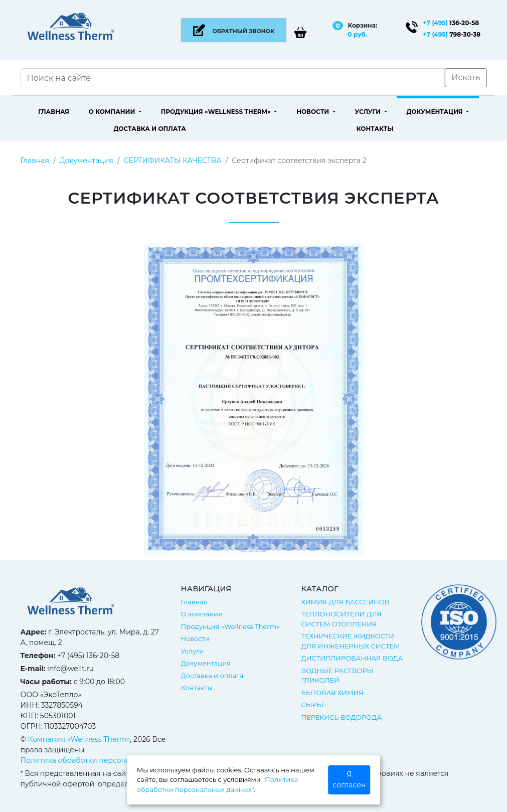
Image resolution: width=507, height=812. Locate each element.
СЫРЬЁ (313, 705)
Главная (54, 112)
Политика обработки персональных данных (101, 760)
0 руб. (357, 34)
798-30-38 (452, 34)
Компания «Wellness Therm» (79, 739)
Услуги (368, 112)
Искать (466, 77)
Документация (436, 112)
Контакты (375, 129)
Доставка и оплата (149, 129)
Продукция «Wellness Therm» (217, 112)
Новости (313, 112)
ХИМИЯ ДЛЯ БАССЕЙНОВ (345, 602)
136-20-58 (451, 23)
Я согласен (350, 780)
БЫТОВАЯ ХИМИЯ (332, 693)
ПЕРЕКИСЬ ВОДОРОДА (341, 717)
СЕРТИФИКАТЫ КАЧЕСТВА (172, 160)
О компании (113, 112)
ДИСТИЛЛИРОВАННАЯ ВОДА (352, 658)
